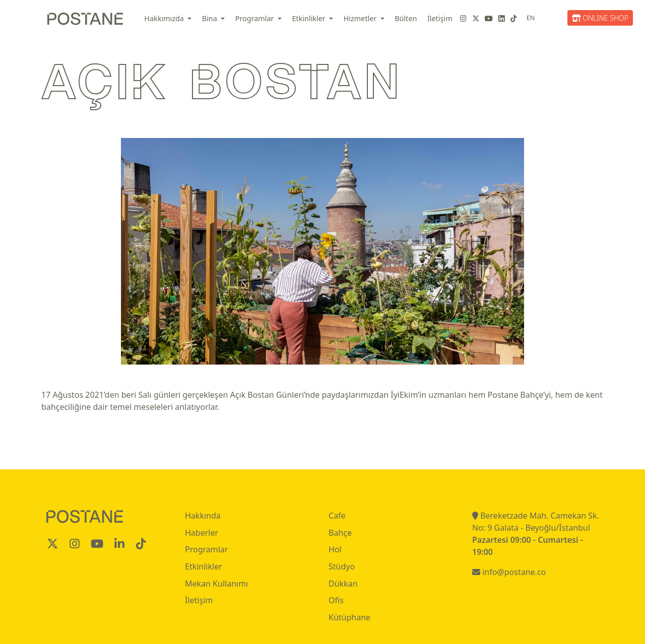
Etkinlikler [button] (309, 18)
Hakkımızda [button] (165, 18)
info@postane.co (509, 572)
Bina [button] (211, 18)
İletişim (440, 18)
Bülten (406, 18)
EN (531, 18)
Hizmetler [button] (361, 18)
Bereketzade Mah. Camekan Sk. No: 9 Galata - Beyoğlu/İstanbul (536, 522)
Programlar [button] (256, 18)
